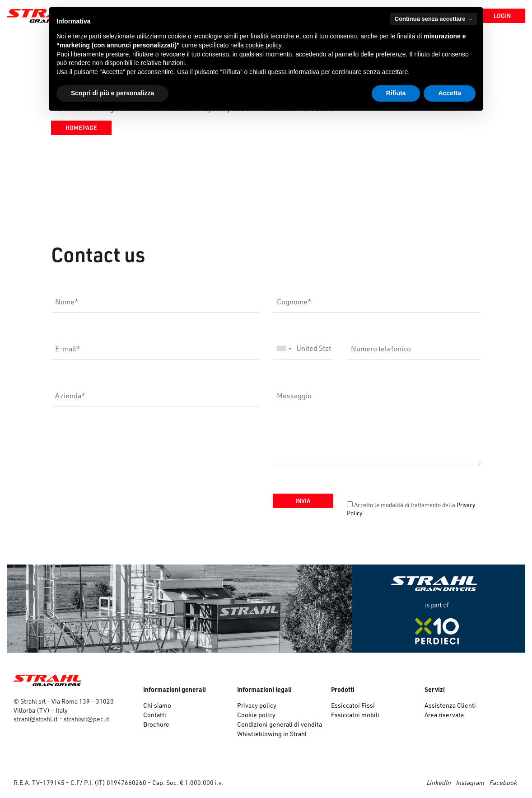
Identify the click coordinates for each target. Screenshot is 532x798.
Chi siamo (157, 705)
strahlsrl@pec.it (86, 719)
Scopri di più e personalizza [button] (112, 93)
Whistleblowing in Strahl (272, 734)
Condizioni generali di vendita (280, 724)
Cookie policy (256, 715)
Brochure (156, 724)
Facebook (503, 782)
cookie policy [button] (264, 45)
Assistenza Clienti (450, 705)
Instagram (470, 782)
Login (502, 16)
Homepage (81, 128)
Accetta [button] (450, 93)
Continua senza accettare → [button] (434, 19)
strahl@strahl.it (36, 719)
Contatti (155, 715)
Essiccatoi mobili (355, 715)
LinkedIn (439, 782)
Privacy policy (257, 705)
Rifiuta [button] (396, 93)
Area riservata (444, 715)
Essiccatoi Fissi (353, 705)
